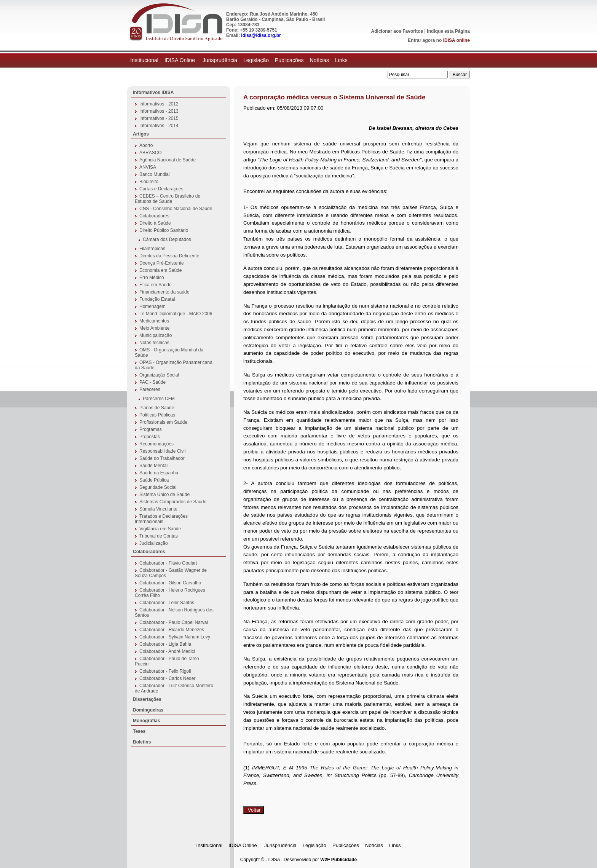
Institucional (144, 60)
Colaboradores (154, 216)
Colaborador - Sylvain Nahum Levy (175, 637)
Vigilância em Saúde (160, 529)
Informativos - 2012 (159, 104)
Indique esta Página (448, 31)
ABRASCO (151, 153)
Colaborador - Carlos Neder (167, 678)
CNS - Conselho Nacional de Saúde (176, 209)
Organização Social (159, 375)
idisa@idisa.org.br (261, 35)
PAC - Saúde (152, 382)
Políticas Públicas (157, 415)
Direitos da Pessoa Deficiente (169, 256)
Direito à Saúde (155, 223)
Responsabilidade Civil (162, 451)
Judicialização (154, 543)
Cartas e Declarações (161, 189)
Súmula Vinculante (158, 509)
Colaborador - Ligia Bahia (165, 644)
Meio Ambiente (154, 328)
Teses (139, 731)
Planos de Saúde (157, 408)
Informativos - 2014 (159, 126)
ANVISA (148, 167)
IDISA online (457, 40)
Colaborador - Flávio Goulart (168, 563)
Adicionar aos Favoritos (397, 31)
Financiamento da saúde (164, 292)
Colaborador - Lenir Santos (167, 603)
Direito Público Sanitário (164, 230)
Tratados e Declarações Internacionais (161, 519)
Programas (151, 429)
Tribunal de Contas (159, 536)
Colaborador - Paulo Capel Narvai (174, 622)
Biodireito (149, 182)
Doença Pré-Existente (162, 263)
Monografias (146, 721)
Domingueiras (148, 710)
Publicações (289, 60)
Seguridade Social (158, 487)
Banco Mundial (154, 174)
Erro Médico (152, 278)
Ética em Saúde (156, 285)
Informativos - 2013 (159, 111)
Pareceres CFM (159, 399)
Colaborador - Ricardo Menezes (172, 630)
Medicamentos (154, 321)
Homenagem (152, 306)
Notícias (319, 60)
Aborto (146, 145)
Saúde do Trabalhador (162, 458)
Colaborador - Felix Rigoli (165, 671)
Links (341, 60)
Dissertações (147, 699)
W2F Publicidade (338, 860)
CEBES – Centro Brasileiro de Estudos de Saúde (168, 199)
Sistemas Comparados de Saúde (173, 502)
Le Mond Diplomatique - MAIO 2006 (176, 314)
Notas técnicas (154, 343)
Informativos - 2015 (159, 118)
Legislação (256, 60)
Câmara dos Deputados (167, 239)
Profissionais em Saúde (163, 422)
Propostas (150, 437)
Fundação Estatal (157, 299)
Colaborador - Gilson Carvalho (170, 583)
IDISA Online (180, 60)
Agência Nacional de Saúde (168, 160)
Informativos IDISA (153, 93)
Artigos (141, 134)
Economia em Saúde (160, 270)
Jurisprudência (220, 60)
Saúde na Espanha (159, 473)
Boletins (142, 742)
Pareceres (150, 389)
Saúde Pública (154, 480)
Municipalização (156, 335)
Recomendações (156, 444)
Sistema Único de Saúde (164, 495)
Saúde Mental (153, 466)
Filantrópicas (152, 249)
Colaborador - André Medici (167, 651)
